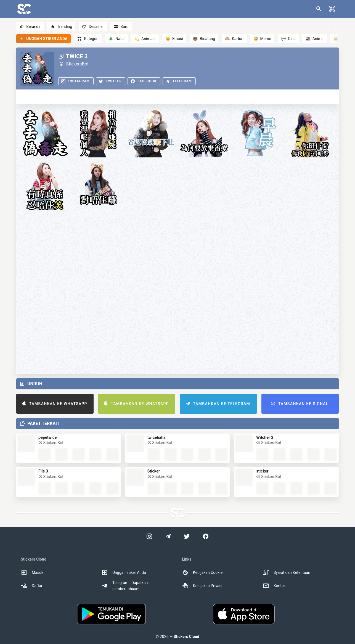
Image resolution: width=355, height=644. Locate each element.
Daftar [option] (32, 586)
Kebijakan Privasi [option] (202, 586)
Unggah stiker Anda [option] (124, 572)
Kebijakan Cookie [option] (202, 572)
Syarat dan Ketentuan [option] (286, 572)
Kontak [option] (274, 586)
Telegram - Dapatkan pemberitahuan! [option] (124, 586)
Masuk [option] (32, 572)
